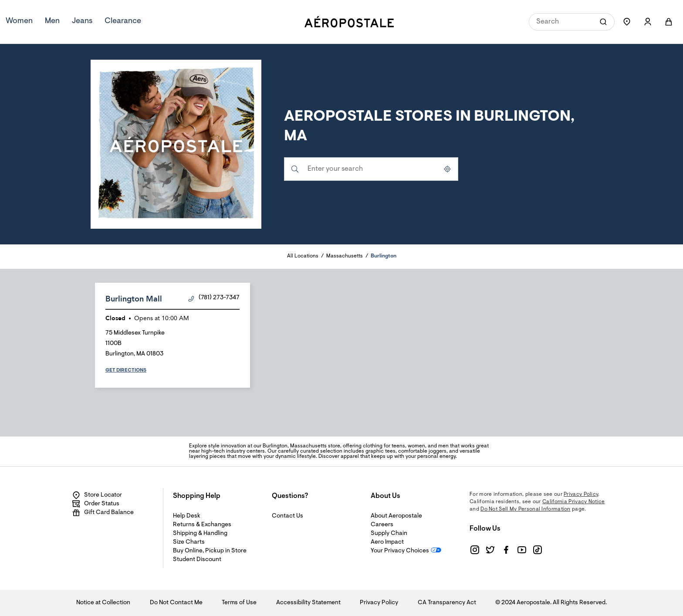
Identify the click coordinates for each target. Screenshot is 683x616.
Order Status (96, 504)
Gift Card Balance (103, 513)
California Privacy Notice (574, 502)
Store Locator (97, 495)
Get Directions (126, 370)
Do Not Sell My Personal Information (526, 509)
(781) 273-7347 (214, 298)
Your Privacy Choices (400, 551)
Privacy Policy (581, 494)
